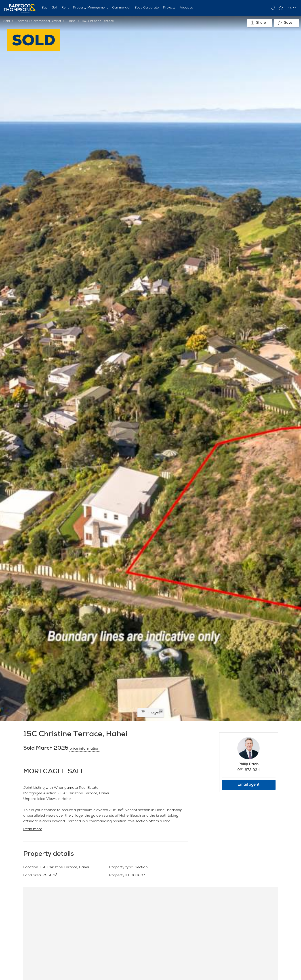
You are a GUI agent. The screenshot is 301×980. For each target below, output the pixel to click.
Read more (33, 829)
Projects (169, 8)
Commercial (121, 8)
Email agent (248, 785)
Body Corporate (147, 8)
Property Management (90, 8)
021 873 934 (248, 770)
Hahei (72, 21)
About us (186, 8)
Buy (44, 8)
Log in (291, 8)
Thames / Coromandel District (39, 21)
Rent (65, 8)
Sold (7, 21)
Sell (54, 8)
